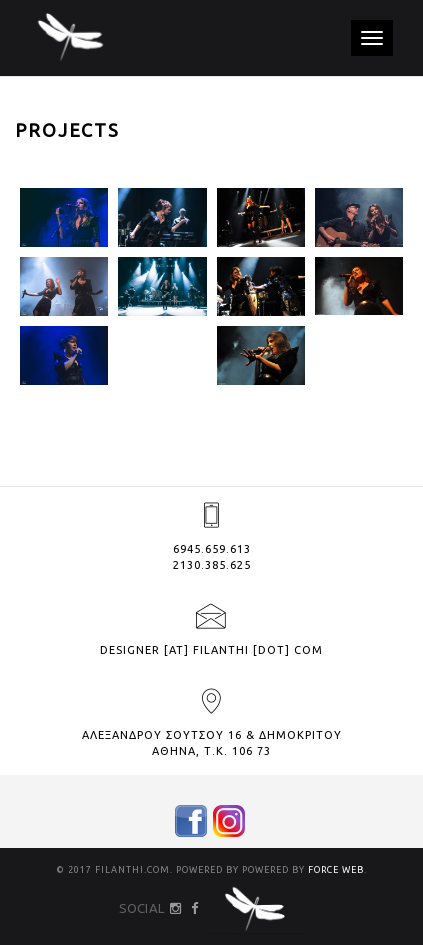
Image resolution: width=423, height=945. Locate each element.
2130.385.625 (212, 565)
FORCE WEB (336, 870)
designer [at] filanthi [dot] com (211, 650)
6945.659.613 (212, 549)
